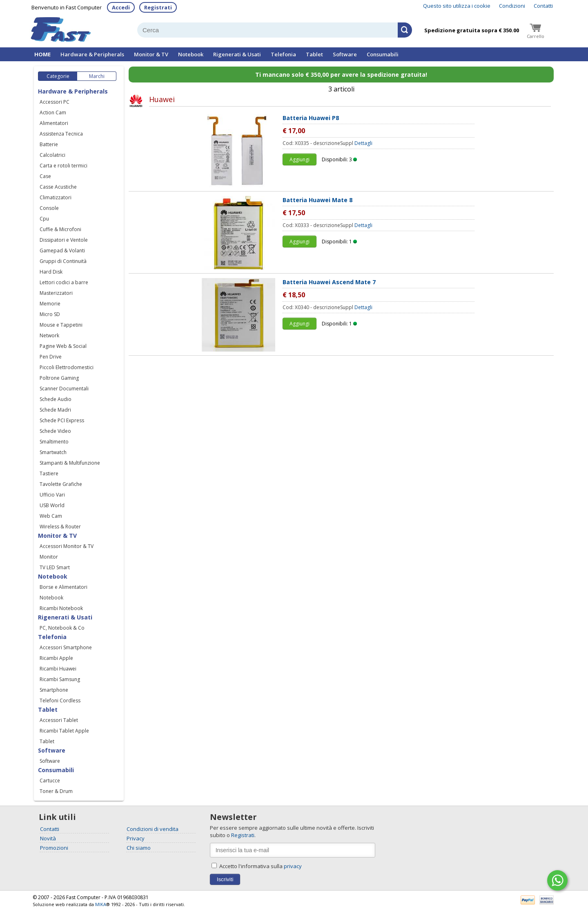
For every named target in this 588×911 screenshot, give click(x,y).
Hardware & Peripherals (92, 54)
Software (345, 54)
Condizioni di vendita (153, 829)
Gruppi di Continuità (63, 261)
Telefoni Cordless (60, 701)
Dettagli (363, 143)
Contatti (543, 6)
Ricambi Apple (56, 658)
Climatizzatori (56, 197)
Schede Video (55, 431)
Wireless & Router (60, 527)
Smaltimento (54, 442)
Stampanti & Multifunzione (70, 463)
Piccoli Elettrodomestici (67, 367)
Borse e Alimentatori (63, 587)
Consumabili (383, 54)
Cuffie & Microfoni (60, 229)
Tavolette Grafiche (61, 484)
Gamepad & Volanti (62, 251)
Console (49, 208)
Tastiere (49, 473)
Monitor (49, 557)
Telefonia (283, 54)
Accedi (121, 7)
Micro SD (50, 314)
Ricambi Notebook (61, 608)
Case (45, 176)
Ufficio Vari (52, 495)
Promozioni (54, 848)
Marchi (97, 76)
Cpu (44, 219)
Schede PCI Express (62, 420)
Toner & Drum (56, 791)
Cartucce (50, 781)
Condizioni (512, 6)
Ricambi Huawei (58, 669)
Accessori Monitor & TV (67, 546)
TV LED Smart (55, 567)
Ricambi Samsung (60, 679)
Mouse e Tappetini (61, 325)
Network (49, 335)
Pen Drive (51, 357)
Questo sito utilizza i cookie (457, 6)
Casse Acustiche (58, 187)
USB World (52, 505)
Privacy (136, 838)
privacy (293, 866)
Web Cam (51, 516)
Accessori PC (55, 102)
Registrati (158, 7)
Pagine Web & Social (63, 346)
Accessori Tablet (59, 720)
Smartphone (54, 690)
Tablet (314, 54)
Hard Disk (51, 272)
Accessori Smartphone (66, 647)
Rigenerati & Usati (237, 54)
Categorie (58, 76)
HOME (42, 54)
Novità (48, 838)
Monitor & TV (151, 54)
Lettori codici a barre (64, 282)
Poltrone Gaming (59, 378)
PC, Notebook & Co (62, 628)
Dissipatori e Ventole (64, 240)
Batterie (49, 144)
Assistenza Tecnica (61, 134)
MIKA (101, 904)
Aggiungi (300, 159)
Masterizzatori (56, 293)
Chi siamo (139, 848)
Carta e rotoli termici (63, 166)
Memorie (50, 304)
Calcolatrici (52, 155)
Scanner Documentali (64, 389)
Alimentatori (54, 123)
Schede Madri (55, 410)
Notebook (191, 54)
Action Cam (53, 112)
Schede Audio (56, 399)
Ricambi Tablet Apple (64, 731)
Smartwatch (53, 452)
